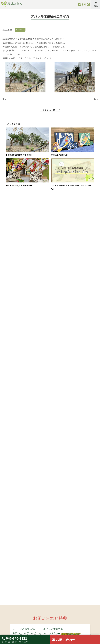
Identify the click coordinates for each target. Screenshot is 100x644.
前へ (4, 99)
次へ (96, 99)
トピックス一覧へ (49, 114)
